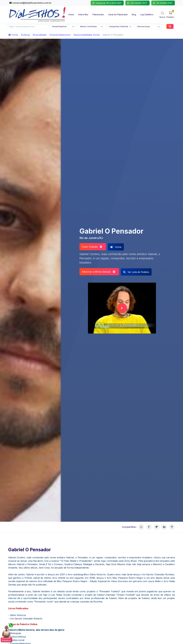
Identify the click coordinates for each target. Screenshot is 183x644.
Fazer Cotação (92, 247)
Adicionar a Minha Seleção (99, 272)
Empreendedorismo (60, 35)
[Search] (162, 15)
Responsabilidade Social (87, 35)
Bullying (25, 35)
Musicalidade (40, 35)
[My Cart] (170, 14)
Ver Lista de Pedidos (136, 272)
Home (13, 35)
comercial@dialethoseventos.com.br (30, 3)
